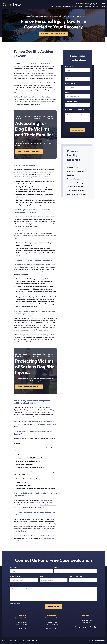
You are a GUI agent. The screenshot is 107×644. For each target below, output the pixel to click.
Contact (103, 7)
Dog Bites (70, 175)
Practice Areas (67, 7)
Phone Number (71, 84)
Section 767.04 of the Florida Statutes (30, 217)
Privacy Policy (25, 641)
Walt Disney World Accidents (77, 194)
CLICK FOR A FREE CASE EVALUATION (53, 34)
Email (68, 93)
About (58, 7)
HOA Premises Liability (75, 183)
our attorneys (26, 174)
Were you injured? (72, 101)
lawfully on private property (37, 236)
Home (52, 7)
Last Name (69, 75)
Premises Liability (73, 167)
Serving (95, 7)
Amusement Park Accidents (77, 171)
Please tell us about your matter (78, 111)
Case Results (78, 7)
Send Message (78, 130)
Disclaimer (35, 641)
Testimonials (88, 7)
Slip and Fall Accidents (75, 187)
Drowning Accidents (74, 179)
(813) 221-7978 (98, 3)
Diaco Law (36, 97)
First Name (69, 66)
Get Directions (22, 629)
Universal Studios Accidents (77, 190)
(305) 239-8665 (87, 623)
